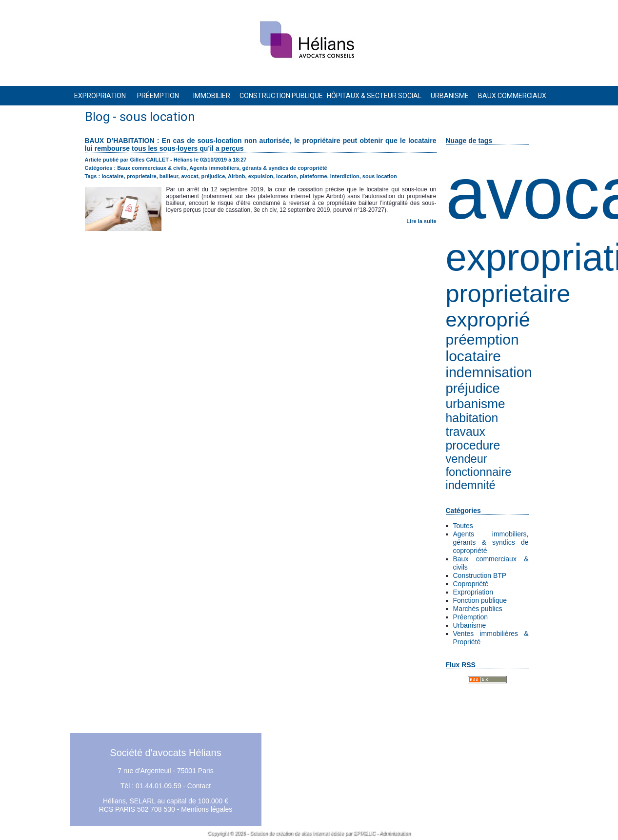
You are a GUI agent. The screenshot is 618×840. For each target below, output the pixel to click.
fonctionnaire (479, 472)
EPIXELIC (365, 833)
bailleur (169, 176)
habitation (472, 418)
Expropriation (473, 592)
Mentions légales (207, 809)
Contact (199, 786)
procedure (473, 445)
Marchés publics (478, 609)
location (286, 176)
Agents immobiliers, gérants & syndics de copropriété (491, 542)
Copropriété (471, 584)
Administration (395, 833)
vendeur (467, 459)
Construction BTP (480, 575)
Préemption (471, 617)
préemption (482, 339)
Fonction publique (480, 600)
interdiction (345, 176)
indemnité (471, 485)
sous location (380, 176)
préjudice (473, 388)
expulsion (261, 176)
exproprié (488, 319)
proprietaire (508, 294)
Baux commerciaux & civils (152, 168)
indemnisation (489, 372)
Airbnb (236, 176)
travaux (466, 432)
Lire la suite (421, 221)
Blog (97, 117)
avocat (189, 176)
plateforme (313, 176)
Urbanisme (470, 625)
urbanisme (476, 404)
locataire (473, 356)
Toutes (463, 526)
